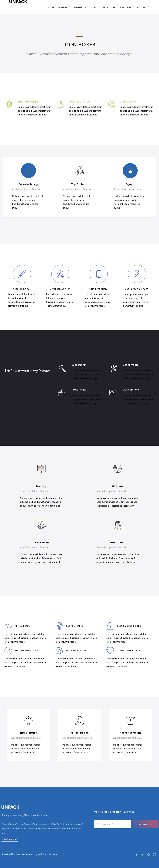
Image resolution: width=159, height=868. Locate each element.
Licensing (53, 854)
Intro (51, 7)
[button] (63, 7)
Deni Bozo (16, 854)
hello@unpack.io (10, 839)
